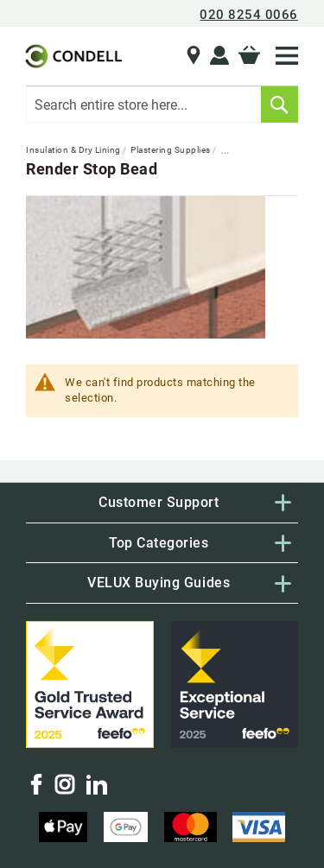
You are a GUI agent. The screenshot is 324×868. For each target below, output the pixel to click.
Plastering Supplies (172, 150)
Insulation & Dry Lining (74, 150)
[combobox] (162, 105)
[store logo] (72, 56)
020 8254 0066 (249, 15)
